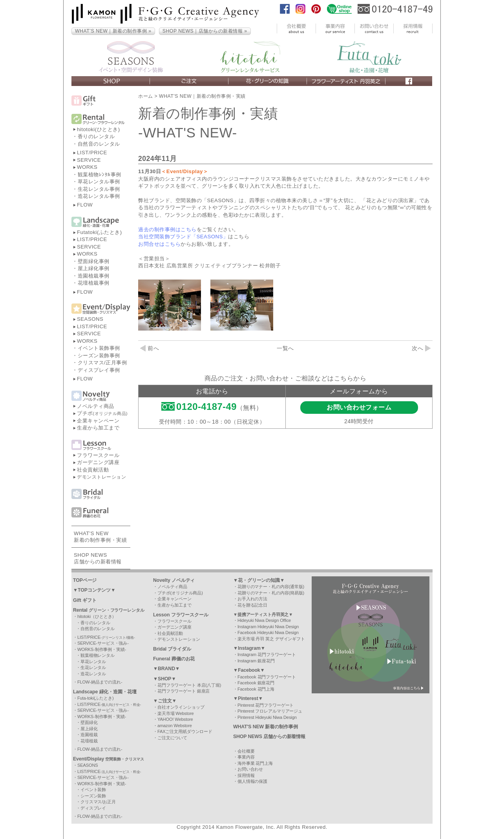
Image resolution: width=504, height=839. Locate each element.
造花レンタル (93, 674)
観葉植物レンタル (98, 655)
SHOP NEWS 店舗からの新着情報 (269, 737)
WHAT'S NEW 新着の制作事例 (266, 727)
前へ (150, 348)
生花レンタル (93, 667)
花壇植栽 (89, 741)
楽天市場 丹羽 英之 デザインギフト (271, 639)
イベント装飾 (93, 790)
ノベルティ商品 (96, 406)
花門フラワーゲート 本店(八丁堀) (189, 685)
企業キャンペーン (98, 421)
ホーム (146, 96)
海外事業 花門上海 (255, 763)
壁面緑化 (89, 722)
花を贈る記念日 (252, 605)
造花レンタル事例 (99, 196)
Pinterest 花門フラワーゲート (266, 705)
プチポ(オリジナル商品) (180, 593)
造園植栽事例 (94, 276)
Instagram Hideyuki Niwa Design (268, 627)
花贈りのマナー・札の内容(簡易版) (271, 593)
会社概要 (246, 751)
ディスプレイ (93, 808)
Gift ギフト (85, 600)
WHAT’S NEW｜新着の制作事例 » (113, 31)
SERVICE (89, 160)
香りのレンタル (96, 136)
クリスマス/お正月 (98, 802)
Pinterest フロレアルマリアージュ (270, 711)
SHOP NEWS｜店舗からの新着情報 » (205, 31)
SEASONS (90, 319)
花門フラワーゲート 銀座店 (184, 691)
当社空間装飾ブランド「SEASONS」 (183, 237)
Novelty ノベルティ (174, 580)
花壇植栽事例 (94, 283)
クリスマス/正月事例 (102, 363)
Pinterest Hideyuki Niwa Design (267, 717)
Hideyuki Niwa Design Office (264, 620)
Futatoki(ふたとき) (100, 232)
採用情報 (246, 775)
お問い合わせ (250, 769)
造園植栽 (89, 735)
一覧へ (285, 348)
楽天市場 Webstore (176, 713)
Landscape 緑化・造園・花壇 (105, 692)
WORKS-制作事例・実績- (102, 649)
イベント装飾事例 (99, 348)
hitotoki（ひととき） (97, 616)
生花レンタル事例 (99, 189)
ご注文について (172, 738)
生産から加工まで (98, 428)
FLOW (85, 205)
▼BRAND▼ (166, 669)
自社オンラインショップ (181, 707)
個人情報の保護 (252, 781)
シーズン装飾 (93, 796)
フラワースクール (98, 455)
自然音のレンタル (99, 144)
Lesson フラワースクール (181, 615)
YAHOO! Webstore (175, 719)
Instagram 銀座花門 (256, 661)
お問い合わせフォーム (359, 407)
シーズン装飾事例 (99, 356)
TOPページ (85, 580)
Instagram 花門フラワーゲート (267, 654)
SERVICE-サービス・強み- (103, 643)
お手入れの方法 (252, 599)
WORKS (87, 167)
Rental (109, 610)
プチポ (102, 413)
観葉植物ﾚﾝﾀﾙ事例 (100, 175)
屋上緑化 (89, 729)
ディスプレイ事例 (99, 370)
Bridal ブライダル (172, 649)
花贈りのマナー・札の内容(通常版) (271, 587)
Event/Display (109, 759)
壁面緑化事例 (94, 261)
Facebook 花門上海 (256, 689)
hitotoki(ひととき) (99, 129)
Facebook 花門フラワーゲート (267, 677)
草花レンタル (93, 662)
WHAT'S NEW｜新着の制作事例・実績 (202, 96)
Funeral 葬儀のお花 (174, 659)
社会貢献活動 (93, 470)
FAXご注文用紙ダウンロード (185, 731)
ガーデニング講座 (98, 462)
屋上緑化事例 (94, 268)
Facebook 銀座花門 (256, 683)
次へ (421, 348)
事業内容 (246, 757)
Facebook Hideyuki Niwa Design (268, 632)
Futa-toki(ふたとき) (96, 698)
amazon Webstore (175, 726)
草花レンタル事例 (99, 182)
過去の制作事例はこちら (167, 229)
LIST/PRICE (92, 153)
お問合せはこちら (159, 244)
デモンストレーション (101, 477)
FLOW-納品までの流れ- (100, 682)
